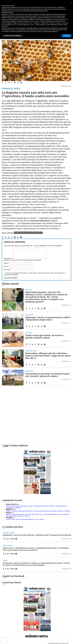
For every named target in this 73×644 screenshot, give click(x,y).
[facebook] (2, 83)
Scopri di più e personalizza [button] (12, 36)
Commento (8, 258)
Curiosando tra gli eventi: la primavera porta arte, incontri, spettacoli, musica (48, 375)
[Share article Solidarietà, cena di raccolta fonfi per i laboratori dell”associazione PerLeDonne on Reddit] (14, 539)
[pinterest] (12, 83)
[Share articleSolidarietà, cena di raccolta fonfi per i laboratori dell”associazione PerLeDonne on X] (6, 539)
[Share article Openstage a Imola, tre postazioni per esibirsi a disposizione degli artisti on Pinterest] (36, 326)
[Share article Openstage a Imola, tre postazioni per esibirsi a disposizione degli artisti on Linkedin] (33, 326)
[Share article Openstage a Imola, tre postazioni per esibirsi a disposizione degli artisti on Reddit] (42, 326)
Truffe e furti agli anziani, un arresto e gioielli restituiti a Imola (44, 337)
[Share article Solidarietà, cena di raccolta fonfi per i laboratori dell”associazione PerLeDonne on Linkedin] (8, 539)
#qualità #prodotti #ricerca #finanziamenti (28, 233)
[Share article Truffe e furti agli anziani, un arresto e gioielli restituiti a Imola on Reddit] (42, 344)
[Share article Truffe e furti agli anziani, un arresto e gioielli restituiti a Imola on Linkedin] (33, 344)
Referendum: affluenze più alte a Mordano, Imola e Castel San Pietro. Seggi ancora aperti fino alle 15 (48, 356)
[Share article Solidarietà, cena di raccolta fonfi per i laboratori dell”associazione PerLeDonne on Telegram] (16, 539)
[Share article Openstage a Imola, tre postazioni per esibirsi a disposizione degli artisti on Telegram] (45, 326)
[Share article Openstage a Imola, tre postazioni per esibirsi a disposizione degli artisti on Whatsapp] (39, 326)
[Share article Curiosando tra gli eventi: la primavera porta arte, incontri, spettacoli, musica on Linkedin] (33, 383)
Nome (6, 263)
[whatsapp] (15, 83)
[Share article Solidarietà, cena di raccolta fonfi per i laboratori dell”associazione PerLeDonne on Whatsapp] (12, 539)
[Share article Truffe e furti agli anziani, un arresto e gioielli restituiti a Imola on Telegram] (45, 344)
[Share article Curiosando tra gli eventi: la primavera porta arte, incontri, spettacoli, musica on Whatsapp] (39, 383)
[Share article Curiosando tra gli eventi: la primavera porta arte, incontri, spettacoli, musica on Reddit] (42, 383)
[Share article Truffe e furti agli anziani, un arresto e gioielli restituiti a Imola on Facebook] (27, 344)
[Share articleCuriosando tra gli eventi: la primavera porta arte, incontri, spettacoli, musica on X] (30, 383)
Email (6, 266)
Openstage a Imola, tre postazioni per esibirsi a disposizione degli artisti (48, 319)
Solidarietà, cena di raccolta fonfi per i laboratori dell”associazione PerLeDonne (37, 535)
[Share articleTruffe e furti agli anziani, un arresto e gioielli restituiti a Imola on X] (30, 344)
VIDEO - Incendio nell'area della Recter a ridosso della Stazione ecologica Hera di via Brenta (38, 511)
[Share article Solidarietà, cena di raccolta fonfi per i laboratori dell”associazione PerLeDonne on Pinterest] (10, 539)
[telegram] (21, 83)
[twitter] (6, 83)
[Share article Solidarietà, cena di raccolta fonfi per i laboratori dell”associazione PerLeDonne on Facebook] (4, 539)
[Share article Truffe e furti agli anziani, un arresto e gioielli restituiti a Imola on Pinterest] (36, 344)
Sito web (7, 270)
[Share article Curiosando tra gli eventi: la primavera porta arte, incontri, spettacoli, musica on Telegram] (45, 383)
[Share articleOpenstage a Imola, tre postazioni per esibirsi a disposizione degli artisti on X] (30, 326)
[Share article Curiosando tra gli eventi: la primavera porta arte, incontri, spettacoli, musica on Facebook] (27, 383)
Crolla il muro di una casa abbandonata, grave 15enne (25, 519)
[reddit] (18, 83)
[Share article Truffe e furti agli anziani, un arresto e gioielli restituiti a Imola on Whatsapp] (39, 344)
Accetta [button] (67, 36)
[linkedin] (9, 83)
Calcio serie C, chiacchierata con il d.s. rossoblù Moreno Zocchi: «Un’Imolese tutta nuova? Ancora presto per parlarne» (36, 549)
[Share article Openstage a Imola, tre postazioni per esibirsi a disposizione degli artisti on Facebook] (27, 326)
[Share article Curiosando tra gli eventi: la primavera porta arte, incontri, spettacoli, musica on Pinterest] (36, 383)
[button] (71, 3)
